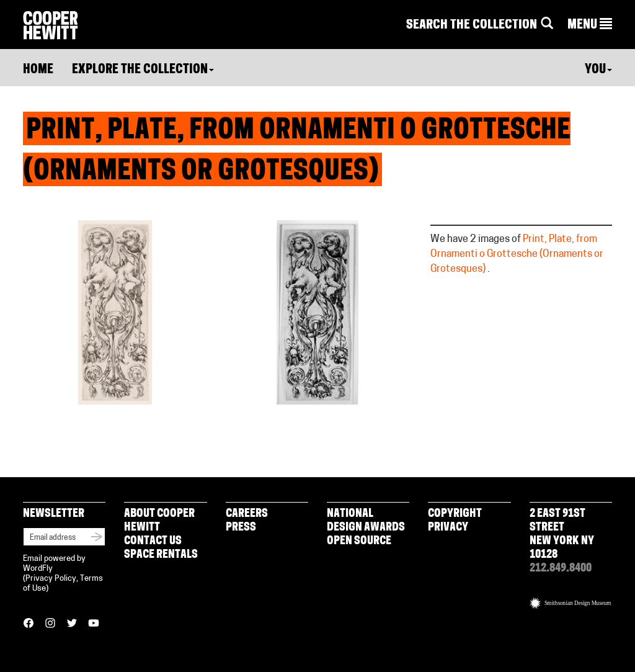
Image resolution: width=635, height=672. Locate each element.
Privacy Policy (51, 579)
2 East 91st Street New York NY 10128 (562, 535)
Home (38, 70)
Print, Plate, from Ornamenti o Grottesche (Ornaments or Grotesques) (517, 254)
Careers (247, 514)
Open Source (359, 541)
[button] (590, 25)
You (598, 70)
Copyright (455, 514)
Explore (143, 70)
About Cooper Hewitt (159, 521)
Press (241, 528)
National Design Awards (366, 521)
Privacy (448, 528)
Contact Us (153, 541)
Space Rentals (161, 555)
